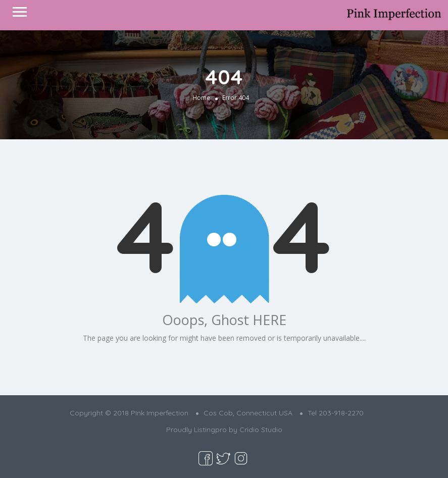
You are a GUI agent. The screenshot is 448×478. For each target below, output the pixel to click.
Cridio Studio (261, 430)
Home (201, 97)
